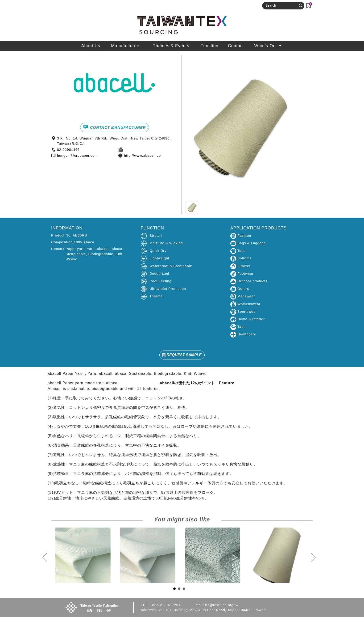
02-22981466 (68, 150)
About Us (91, 46)
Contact (236, 46)
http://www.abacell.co (142, 156)
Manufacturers (126, 46)
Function (209, 46)
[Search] (281, 6)
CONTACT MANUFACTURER (114, 127)
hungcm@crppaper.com (77, 156)
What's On (268, 46)
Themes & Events (171, 46)
